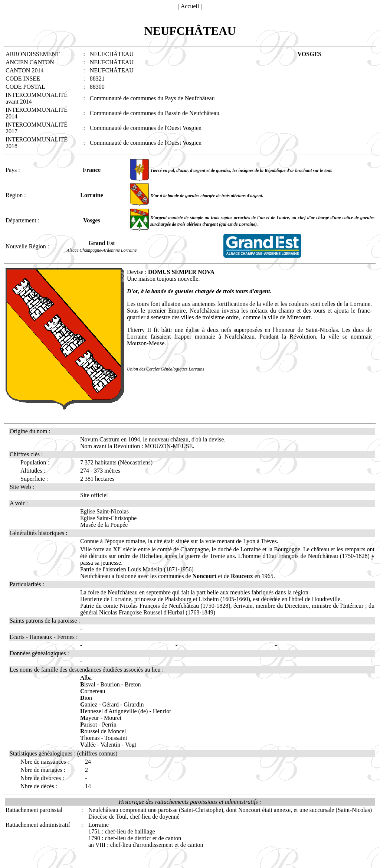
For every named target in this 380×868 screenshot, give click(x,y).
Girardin (134, 704)
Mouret (113, 718)
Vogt (131, 745)
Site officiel (94, 495)
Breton (133, 684)
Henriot (162, 711)
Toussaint (116, 738)
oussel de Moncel (103, 731)
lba (86, 678)
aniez (89, 704)
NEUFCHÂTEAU (112, 62)
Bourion (110, 684)
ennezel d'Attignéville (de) (114, 711)
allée (88, 745)
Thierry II (140, 330)
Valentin (110, 745)
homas (90, 738)
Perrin (109, 725)
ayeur (90, 718)
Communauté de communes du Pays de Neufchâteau (152, 98)
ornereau (93, 691)
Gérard (111, 704)
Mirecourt (299, 317)
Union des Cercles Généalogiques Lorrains (166, 369)
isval (88, 684)
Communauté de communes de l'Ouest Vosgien (146, 128)
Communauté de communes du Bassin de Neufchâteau (155, 113)
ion (86, 698)
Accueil (190, 6)
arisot (89, 725)
